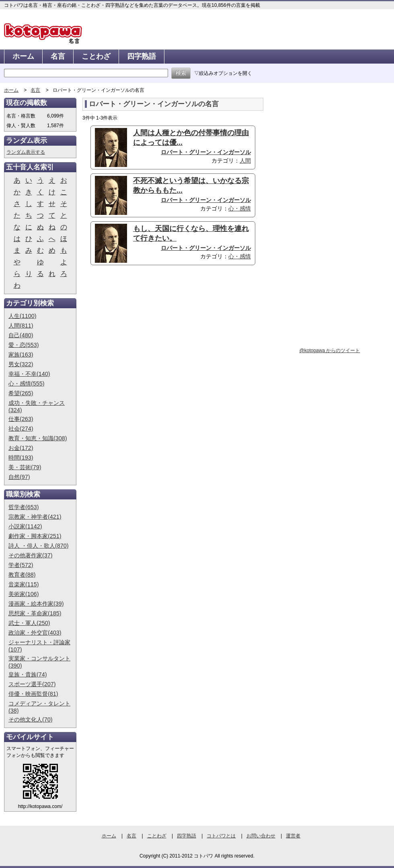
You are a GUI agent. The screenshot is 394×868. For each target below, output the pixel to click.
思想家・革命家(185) (35, 613)
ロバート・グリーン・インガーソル (206, 152)
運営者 (293, 836)
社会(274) (21, 429)
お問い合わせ (261, 836)
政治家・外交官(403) (35, 633)
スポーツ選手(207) (32, 684)
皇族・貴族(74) (28, 674)
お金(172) (21, 448)
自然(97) (19, 477)
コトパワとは (221, 836)
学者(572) (21, 565)
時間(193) (21, 458)
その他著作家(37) (31, 555)
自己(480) (21, 335)
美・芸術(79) (25, 467)
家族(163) (21, 355)
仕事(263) (21, 419)
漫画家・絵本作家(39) (36, 604)
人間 (245, 161)
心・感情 (240, 208)
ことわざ (96, 56)
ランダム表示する (26, 152)
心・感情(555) (27, 383)
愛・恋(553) (24, 345)
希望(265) (21, 393)
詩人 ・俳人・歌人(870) (39, 546)
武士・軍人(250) (29, 623)
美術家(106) (24, 594)
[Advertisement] (150, 334)
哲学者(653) (24, 507)
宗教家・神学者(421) (35, 517)
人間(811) (21, 326)
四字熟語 (142, 56)
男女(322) (21, 364)
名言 (58, 56)
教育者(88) (22, 575)
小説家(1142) (25, 526)
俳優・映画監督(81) (33, 694)
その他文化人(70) (31, 720)
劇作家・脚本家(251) (35, 536)
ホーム (23, 56)
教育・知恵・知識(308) (38, 438)
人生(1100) (23, 316)
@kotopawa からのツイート (330, 350)
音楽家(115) (24, 584)
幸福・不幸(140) (29, 374)
